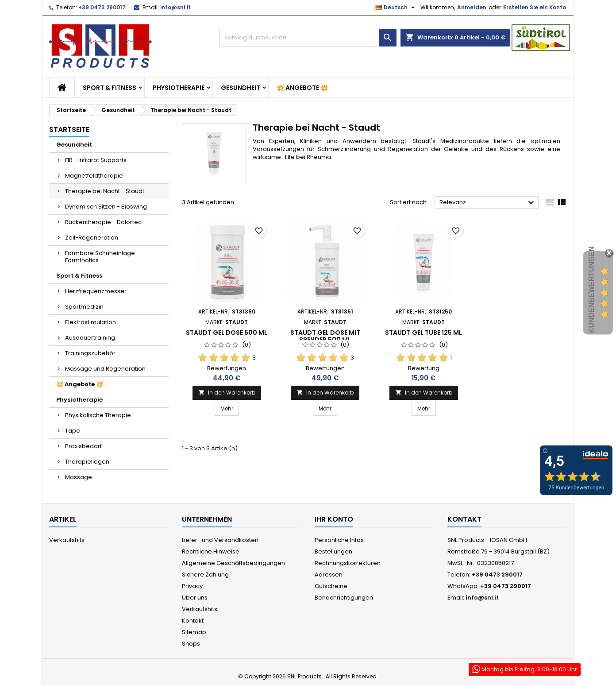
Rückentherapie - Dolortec (103, 222)
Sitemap (194, 632)
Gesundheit (241, 88)
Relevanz (488, 203)
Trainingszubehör (90, 353)
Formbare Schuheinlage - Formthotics (102, 257)
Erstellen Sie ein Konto (535, 7)
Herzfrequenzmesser (96, 291)
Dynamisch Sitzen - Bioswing (106, 207)
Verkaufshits (67, 540)
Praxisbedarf (83, 446)
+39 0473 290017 (102, 7)
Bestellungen (333, 551)
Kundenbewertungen (591, 290)
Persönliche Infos (339, 540)
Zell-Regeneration (92, 238)
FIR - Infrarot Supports (96, 160)
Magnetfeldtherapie (94, 176)
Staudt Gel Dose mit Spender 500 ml (325, 336)
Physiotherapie (179, 88)
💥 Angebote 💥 (302, 88)
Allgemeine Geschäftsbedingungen (233, 563)
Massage (79, 477)
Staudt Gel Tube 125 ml (423, 333)
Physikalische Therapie (98, 415)
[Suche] (308, 38)
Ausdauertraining (90, 338)
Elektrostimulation (90, 322)
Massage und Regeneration (105, 369)
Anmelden (472, 7)
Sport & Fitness (110, 88)
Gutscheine (331, 586)
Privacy (192, 586)
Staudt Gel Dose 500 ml (227, 333)
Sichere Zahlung (205, 575)
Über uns (195, 598)
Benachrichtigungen (344, 598)
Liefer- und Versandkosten (220, 540)
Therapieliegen (87, 462)
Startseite (69, 130)
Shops (191, 644)
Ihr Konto (334, 519)
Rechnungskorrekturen (348, 563)
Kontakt (193, 621)
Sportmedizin (84, 307)
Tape (73, 431)
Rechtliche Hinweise (211, 551)
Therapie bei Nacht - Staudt (105, 191)
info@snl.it (175, 7)
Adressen (329, 575)
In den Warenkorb (227, 393)
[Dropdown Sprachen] (396, 8)
